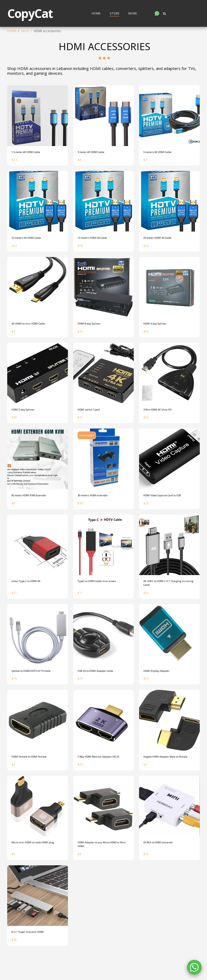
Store (25, 31)
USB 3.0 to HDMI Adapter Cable (101, 679)
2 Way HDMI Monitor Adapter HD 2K (103, 774)
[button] (157, 13)
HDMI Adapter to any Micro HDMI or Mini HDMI (103, 865)
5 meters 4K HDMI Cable (162, 153)
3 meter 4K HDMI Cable (95, 153)
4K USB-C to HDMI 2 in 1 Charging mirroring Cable (168, 590)
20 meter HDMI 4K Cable (162, 239)
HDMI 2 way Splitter (26, 414)
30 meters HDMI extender (97, 500)
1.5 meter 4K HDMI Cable (30, 153)
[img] (38, 116)
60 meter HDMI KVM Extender (34, 500)
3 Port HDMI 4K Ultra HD (162, 414)
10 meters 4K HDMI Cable (31, 239)
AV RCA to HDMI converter (163, 863)
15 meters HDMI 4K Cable (97, 239)
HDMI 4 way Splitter (158, 327)
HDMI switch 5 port (92, 414)
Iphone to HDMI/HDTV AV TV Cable (33, 682)
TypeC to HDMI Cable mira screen (103, 588)
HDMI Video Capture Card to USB (168, 500)
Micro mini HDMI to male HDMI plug (35, 865)
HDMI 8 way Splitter (92, 327)
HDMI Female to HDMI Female (34, 771)
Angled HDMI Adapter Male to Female (166, 774)
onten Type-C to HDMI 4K (30, 588)
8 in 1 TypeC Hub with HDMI (32, 955)
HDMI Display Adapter (160, 679)
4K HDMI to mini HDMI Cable (33, 327)
